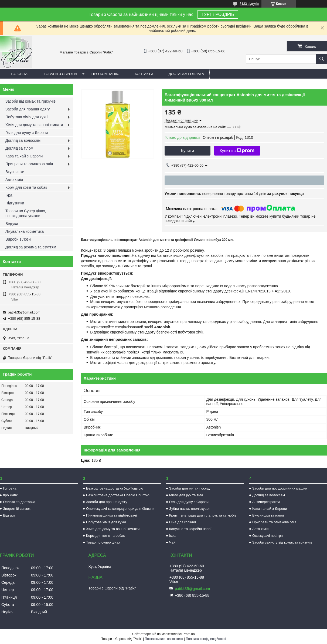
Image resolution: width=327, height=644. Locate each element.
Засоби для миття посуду (190, 488)
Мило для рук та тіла (186, 495)
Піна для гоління (183, 522)
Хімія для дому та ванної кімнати (34, 125)
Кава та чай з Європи (24, 156)
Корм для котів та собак (26, 187)
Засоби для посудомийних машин (280, 488)
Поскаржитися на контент (164, 639)
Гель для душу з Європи (27, 133)
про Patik (10, 495)
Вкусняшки (15, 172)
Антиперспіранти (266, 502)
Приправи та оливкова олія (29, 164)
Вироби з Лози (18, 239)
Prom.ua (189, 634)
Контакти (144, 74)
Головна (19, 74)
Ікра (9, 195)
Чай (172, 542)
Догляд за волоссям (23, 140)
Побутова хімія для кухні (27, 117)
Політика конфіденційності (206, 639)
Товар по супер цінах (103, 542)
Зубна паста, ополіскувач (190, 509)
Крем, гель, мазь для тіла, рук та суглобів (203, 515)
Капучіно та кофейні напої (190, 529)
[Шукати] (322, 59)
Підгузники (15, 203)
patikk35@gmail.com (24, 312)
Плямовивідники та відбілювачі (111, 515)
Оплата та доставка (19, 502)
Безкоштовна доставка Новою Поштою (118, 495)
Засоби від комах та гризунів (30, 101)
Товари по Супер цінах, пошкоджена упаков (26, 213)
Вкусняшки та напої (268, 515)
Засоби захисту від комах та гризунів (282, 542)
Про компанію (105, 74)
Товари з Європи (60, 74)
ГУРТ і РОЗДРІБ (218, 14)
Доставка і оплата (186, 74)
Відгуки (12, 224)
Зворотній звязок (17, 509)
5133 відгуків (249, 4)
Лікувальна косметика (25, 231)
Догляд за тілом (19, 148)
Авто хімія (14, 180)
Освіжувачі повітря (268, 536)
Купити (188, 151)
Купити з (237, 151)
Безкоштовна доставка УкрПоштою (115, 488)
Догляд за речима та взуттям (31, 247)
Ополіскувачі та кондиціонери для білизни (120, 509)
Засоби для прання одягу (28, 109)
